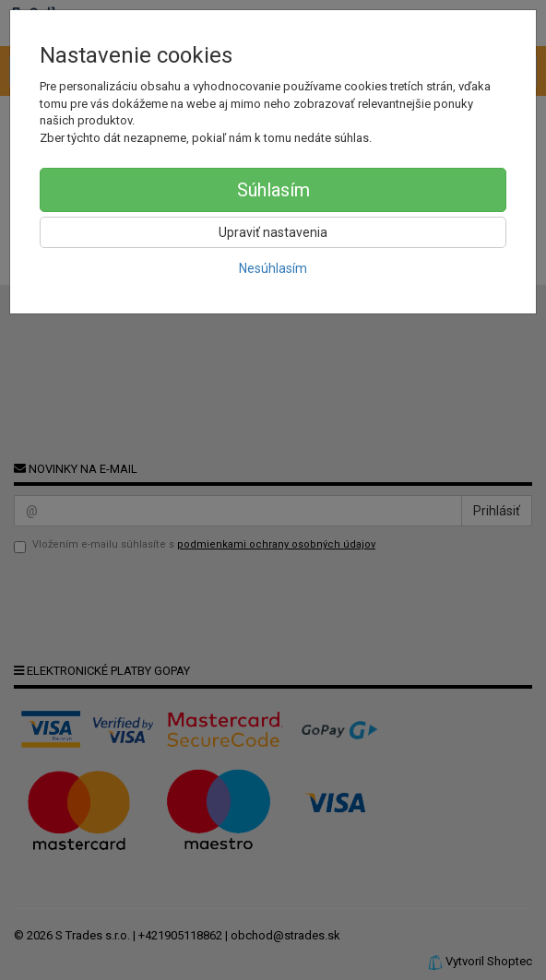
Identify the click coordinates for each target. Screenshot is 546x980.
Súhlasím (273, 190)
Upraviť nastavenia (273, 232)
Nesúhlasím (273, 268)
